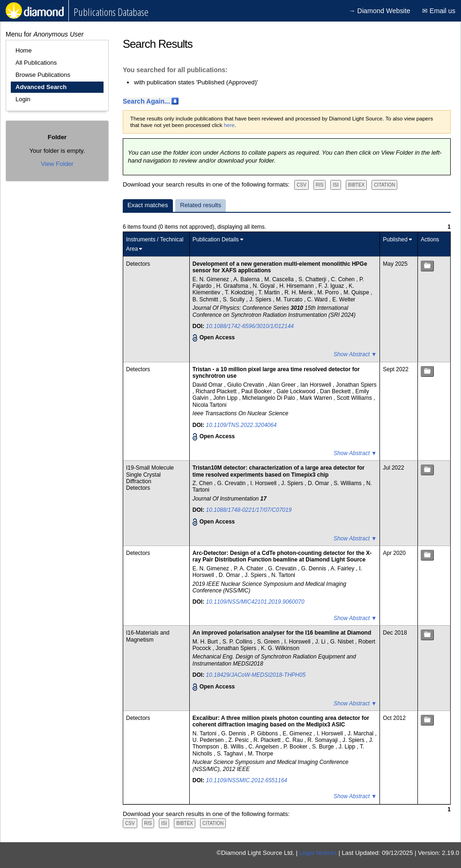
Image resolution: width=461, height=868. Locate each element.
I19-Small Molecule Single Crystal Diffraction (150, 475)
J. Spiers (261, 299)
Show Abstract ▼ (355, 354)
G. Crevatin (232, 483)
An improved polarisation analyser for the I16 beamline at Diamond (282, 633)
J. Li (321, 642)
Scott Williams (355, 398)
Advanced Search (41, 87)
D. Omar (319, 483)
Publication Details (216, 239)
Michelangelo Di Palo (269, 398)
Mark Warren (317, 398)
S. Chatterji (313, 279)
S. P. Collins (238, 642)
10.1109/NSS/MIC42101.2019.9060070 (255, 602)
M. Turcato (290, 299)
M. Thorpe (260, 754)
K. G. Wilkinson (280, 648)
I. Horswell (264, 483)
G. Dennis (315, 569)
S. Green (269, 642)
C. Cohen (343, 279)
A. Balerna (247, 279)
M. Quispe (357, 292)
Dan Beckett (336, 391)
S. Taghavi (231, 754)
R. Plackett (268, 740)
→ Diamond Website (379, 11)
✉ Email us (439, 11)
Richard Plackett (217, 391)
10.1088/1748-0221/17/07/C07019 (249, 510)
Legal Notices (318, 853)
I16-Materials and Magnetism (148, 636)
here (229, 125)
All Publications (36, 63)
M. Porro (329, 292)
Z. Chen (203, 483)
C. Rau (295, 740)
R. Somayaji (323, 740)
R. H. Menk (299, 292)
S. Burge (324, 747)
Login (23, 99)
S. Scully (235, 299)
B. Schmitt (206, 299)
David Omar (208, 385)
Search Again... (146, 101)
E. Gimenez (298, 733)
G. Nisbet (343, 642)
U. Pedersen (209, 740)
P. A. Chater (249, 569)
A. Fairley (343, 569)
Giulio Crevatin (246, 385)
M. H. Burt (206, 642)
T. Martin (270, 292)
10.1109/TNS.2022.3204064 (242, 425)
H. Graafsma (233, 286)
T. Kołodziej (240, 292)
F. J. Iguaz (332, 286)
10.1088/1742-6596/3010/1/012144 (250, 326)
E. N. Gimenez (212, 279)
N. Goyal (265, 286)
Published (395, 239)
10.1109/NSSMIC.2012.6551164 (247, 780)
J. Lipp (348, 747)
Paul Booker (257, 391)
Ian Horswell (316, 385)
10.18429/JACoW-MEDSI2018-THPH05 (256, 675)
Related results (201, 205)
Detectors (138, 264)
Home (24, 50)
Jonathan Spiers (356, 385)
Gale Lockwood (297, 391)
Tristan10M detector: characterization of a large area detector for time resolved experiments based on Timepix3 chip (279, 471)
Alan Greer (283, 385)
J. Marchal (361, 733)
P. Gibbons (265, 733)
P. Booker (296, 747)
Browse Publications (43, 75)
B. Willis (235, 747)
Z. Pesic (240, 740)
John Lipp (226, 398)
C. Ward (318, 299)
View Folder (57, 164)
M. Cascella (280, 279)
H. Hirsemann (297, 286)
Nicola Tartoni (209, 405)
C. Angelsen (264, 747)
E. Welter (344, 299)
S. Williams (348, 483)
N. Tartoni (283, 575)
